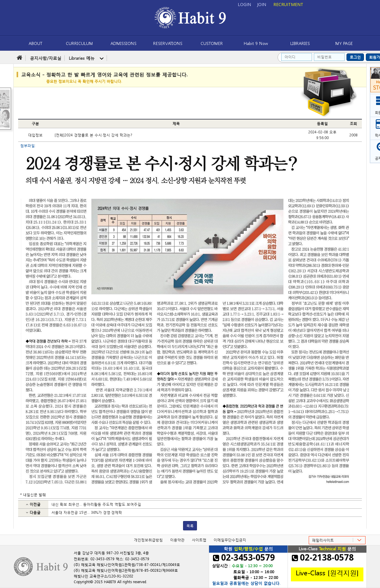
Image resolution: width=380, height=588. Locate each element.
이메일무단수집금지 (230, 540)
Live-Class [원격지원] (327, 572)
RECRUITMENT (288, 4)
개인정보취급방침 (148, 540)
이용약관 (177, 540)
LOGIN (244, 4)
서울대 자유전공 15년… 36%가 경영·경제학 (87, 512)
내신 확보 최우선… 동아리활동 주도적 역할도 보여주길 (96, 504)
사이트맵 (199, 540)
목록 (190, 526)
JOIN (262, 4)
